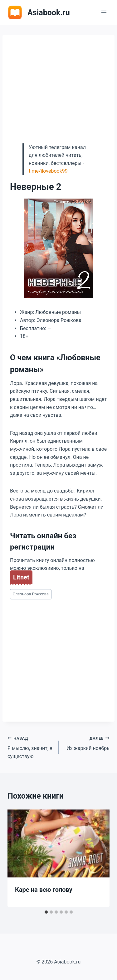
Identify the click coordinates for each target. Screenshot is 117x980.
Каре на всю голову (44, 890)
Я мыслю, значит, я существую (31, 747)
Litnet (21, 577)
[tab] (46, 912)
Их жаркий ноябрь (87, 743)
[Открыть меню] (104, 12)
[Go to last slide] (19, 858)
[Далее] (98, 858)
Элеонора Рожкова (31, 594)
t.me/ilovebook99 (48, 171)
